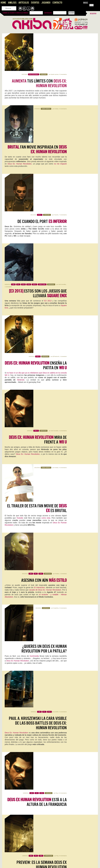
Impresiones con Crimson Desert (16, 857)
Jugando (46, 3)
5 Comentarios (63, 37)
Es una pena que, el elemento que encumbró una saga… (72, 848)
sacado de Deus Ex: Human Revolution (45, 316)
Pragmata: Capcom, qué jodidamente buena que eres (23, 823)
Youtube (20, 281)
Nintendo (21, 210)
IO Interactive (39, 313)
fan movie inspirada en (37, 83)
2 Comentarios (63, 224)
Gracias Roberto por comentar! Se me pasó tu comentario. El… (72, 864)
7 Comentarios (63, 112)
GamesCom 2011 (48, 475)
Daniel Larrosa (55, 37)
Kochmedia (34, 353)
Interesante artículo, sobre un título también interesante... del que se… (25, 861)
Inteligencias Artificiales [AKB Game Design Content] (23, 765)
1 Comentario (8, 152)
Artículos (24, 3)
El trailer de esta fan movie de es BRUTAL (37, 271)
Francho (56, 112)
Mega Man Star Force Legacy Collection (22, 690)
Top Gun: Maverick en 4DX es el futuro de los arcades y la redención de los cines (72, 808)
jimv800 (56, 375)
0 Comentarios (63, 375)
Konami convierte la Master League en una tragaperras (23, 846)
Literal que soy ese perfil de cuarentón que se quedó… (23, 837)
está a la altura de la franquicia (37, 427)
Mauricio (29, 619)
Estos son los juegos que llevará (38, 158)
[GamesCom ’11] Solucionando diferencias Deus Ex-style (42, 519)
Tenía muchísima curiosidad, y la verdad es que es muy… (24, 809)
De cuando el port (42, 119)
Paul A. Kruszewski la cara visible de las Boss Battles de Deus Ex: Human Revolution (38, 386)
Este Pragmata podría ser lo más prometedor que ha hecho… (26, 825)
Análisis (12, 3)
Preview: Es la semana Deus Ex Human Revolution (42, 465)
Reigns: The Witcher (17, 727)
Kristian (56, 74)
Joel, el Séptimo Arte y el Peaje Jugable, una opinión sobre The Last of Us (73, 859)
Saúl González (62, 149)
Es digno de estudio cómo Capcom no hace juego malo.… (72, 825)
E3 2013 (48, 166)
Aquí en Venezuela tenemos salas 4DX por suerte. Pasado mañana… (73, 813)
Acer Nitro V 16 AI (15, 652)
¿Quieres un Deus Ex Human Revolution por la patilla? (44, 346)
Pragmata (58, 616)
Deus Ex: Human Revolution (20, 98)
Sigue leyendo (10, 630)
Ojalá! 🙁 (8, 848)
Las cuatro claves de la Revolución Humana (37, 556)
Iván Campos (22, 695)
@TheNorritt (56, 187)
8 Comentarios (63, 456)
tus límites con (39, 46)
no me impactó (60, 98)
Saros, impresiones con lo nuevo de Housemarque (22, 787)
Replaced (10, 616)
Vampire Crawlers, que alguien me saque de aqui (21, 758)
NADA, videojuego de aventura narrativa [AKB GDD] (22, 780)
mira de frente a (38, 233)
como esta (46, 281)
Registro (93, 14)
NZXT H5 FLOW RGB (63, 688)
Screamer (58, 727)
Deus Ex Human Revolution (18, 358)
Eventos (35, 3)
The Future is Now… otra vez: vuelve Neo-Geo (21, 834)
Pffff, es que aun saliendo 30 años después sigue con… (71, 837)
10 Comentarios (63, 418)
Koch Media (35, 528)
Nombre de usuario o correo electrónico (15, 13)
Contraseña (48, 13)
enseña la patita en (36, 196)
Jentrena (24, 655)
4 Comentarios (63, 262)
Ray (57, 418)
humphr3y (56, 337)
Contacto (57, 3)
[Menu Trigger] (91, 5)
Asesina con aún (44, 306)
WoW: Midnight (62, 652)
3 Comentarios (63, 337)
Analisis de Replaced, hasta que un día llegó (20, 772)
